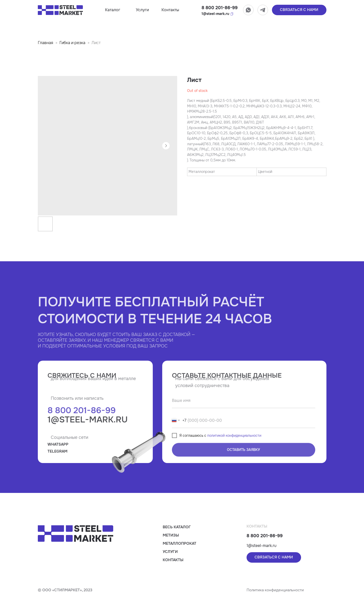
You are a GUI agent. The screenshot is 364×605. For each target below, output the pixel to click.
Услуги (142, 10)
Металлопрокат (180, 543)
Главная (46, 43)
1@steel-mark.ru (215, 14)
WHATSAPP (58, 444)
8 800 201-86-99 (220, 8)
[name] (244, 415)
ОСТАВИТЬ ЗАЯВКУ (243, 464)
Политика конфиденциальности (275, 590)
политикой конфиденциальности (234, 450)
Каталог (113, 10)
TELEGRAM (57, 451)
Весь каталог (177, 527)
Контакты (170, 10)
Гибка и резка (72, 43)
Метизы (171, 535)
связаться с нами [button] (299, 10)
